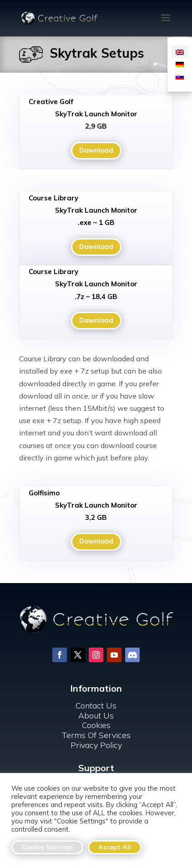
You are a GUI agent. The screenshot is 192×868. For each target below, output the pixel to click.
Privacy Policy (96, 720)
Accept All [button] (115, 847)
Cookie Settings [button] (47, 847)
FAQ (96, 761)
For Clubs (96, 771)
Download (96, 150)
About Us (96, 691)
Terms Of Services (96, 711)
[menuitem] (180, 52)
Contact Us (96, 681)
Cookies (96, 701)
